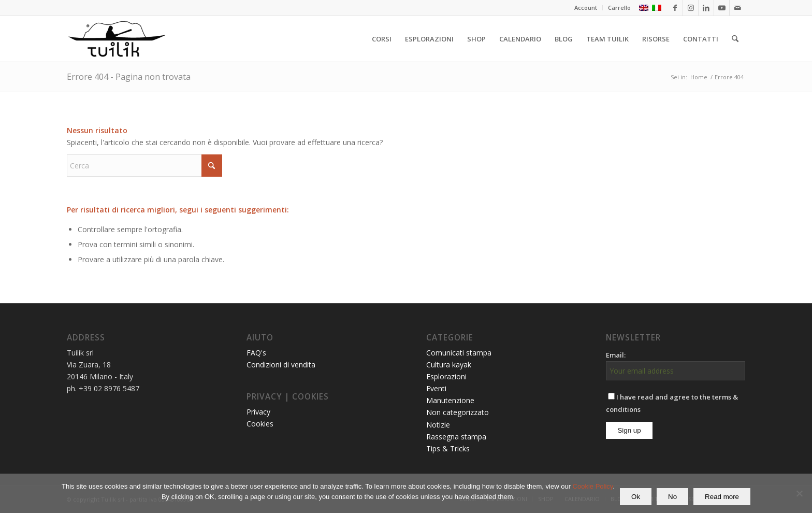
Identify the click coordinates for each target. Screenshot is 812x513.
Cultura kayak (449, 365)
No (672, 497)
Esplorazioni (446, 376)
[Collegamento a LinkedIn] (706, 8)
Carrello (619, 8)
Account (586, 8)
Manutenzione (450, 400)
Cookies (260, 424)
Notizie (438, 425)
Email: (616, 355)
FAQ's (256, 353)
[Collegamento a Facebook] (675, 8)
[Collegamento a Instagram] (691, 8)
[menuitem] (586, 8)
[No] (799, 493)
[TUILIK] (117, 39)
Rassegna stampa (456, 437)
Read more (722, 497)
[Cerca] (735, 39)
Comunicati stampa (459, 353)
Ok (636, 497)
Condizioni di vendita (281, 365)
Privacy (258, 412)
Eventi (436, 388)
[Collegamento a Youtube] (722, 8)
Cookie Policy (593, 486)
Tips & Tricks (448, 448)
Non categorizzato (458, 412)
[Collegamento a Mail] (737, 8)
